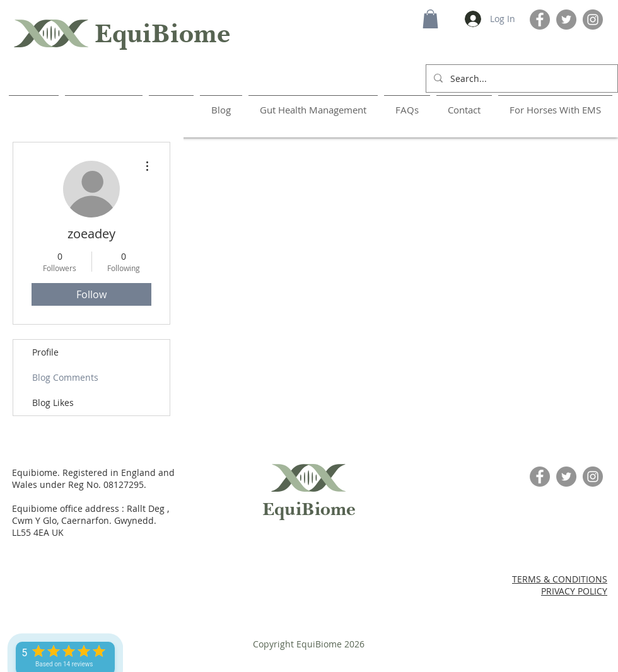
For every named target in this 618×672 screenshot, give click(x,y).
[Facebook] (540, 20)
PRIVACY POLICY (574, 591)
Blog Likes (53, 403)
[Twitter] (566, 20)
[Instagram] (593, 20)
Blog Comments (65, 377)
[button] (430, 19)
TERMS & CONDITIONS (560, 579)
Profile (45, 352)
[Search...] (521, 78)
